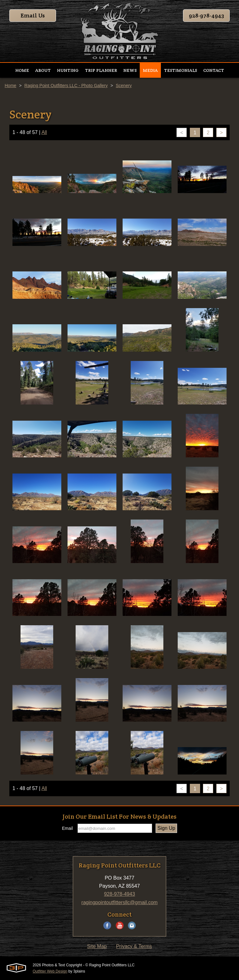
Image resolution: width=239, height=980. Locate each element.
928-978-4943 (206, 15)
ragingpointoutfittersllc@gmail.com (120, 902)
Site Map (97, 946)
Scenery (124, 86)
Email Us (33, 15)
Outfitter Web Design (50, 971)
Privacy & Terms (134, 946)
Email (67, 828)
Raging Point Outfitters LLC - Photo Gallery (66, 86)
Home (10, 86)
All (44, 132)
